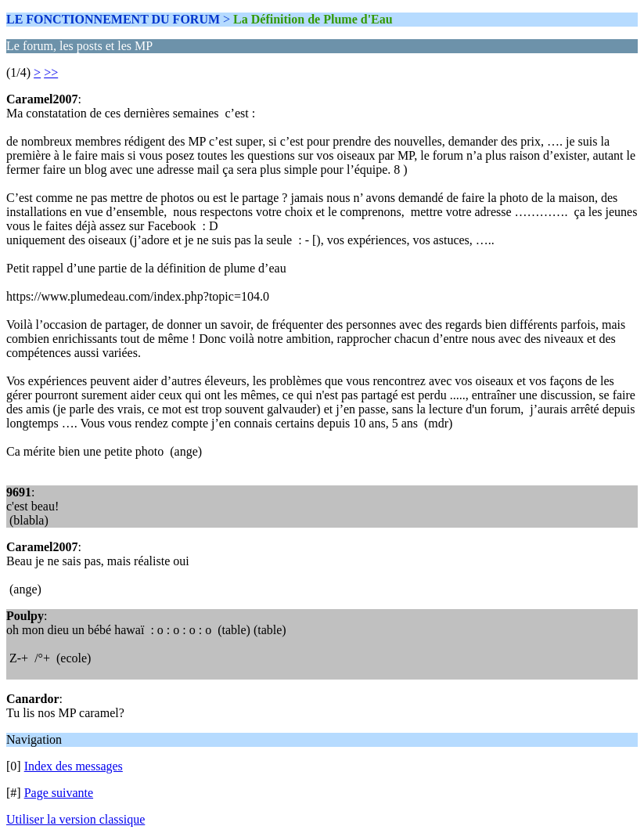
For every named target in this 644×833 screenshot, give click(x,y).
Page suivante (59, 793)
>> (51, 72)
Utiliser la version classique (76, 819)
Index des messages (74, 766)
